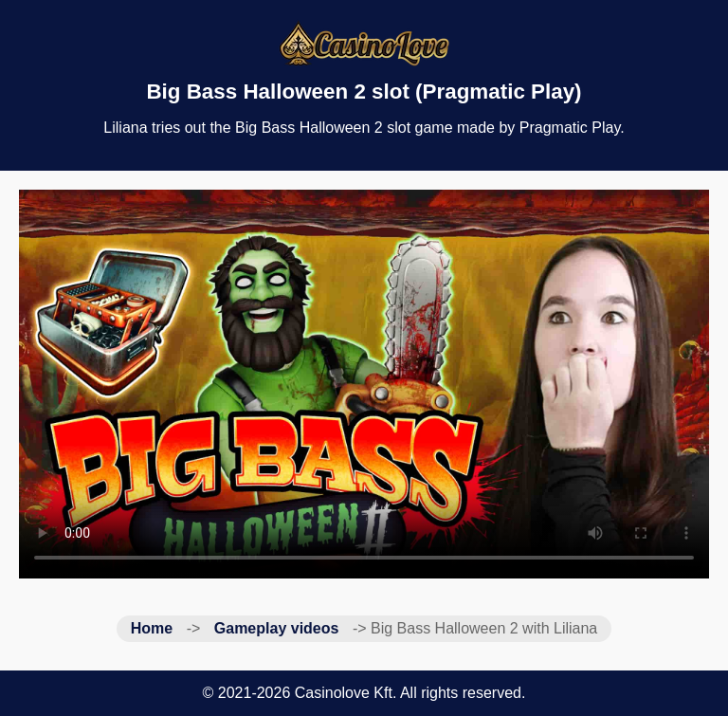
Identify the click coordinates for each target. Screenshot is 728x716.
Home (152, 628)
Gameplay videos (277, 628)
